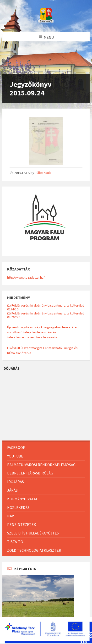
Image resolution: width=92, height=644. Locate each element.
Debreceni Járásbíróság (30, 473)
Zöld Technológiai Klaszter (34, 550)
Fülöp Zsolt (43, 173)
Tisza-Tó (15, 542)
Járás (12, 490)
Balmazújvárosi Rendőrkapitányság (41, 465)
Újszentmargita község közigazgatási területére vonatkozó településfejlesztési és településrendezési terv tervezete (42, 332)
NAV (11, 516)
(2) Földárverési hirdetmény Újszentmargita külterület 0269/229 (46, 315)
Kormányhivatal (22, 499)
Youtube (15, 456)
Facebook (16, 447)
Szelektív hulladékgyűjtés (33, 533)
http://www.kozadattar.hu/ (26, 277)
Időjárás (16, 482)
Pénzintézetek (22, 524)
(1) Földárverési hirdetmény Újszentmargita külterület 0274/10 (46, 307)
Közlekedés (18, 507)
